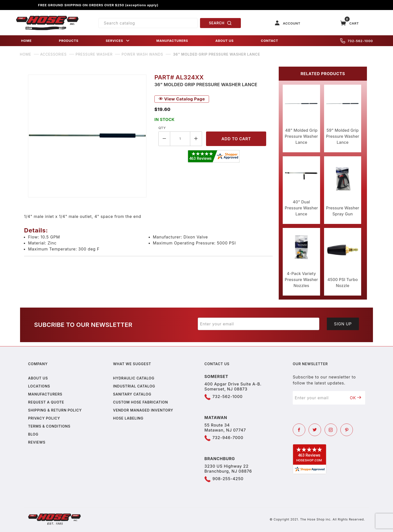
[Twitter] (315, 430)
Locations (39, 386)
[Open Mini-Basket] (350, 23)
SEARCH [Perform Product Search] (221, 23)
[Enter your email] (259, 324)
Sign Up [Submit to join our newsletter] (343, 324)
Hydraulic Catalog (134, 378)
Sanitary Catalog (132, 394)
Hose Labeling (128, 418)
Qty (162, 128)
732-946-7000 (228, 438)
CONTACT (270, 41)
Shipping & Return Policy (55, 410)
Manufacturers (45, 394)
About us (38, 378)
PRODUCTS (69, 41)
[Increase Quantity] (196, 139)
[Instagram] (331, 430)
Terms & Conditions (49, 426)
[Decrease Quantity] (164, 139)
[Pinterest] (347, 430)
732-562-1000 (357, 41)
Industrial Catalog (134, 386)
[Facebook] (299, 430)
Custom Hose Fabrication (140, 402)
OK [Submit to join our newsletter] (356, 398)
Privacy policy (44, 418)
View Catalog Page (182, 99)
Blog (33, 434)
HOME (26, 41)
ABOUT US (224, 41)
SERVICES (118, 41)
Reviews (37, 442)
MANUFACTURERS (172, 41)
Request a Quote (46, 402)
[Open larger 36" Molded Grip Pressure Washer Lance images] (87, 136)
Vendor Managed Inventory (143, 410)
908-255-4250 (228, 479)
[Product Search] (148, 23)
